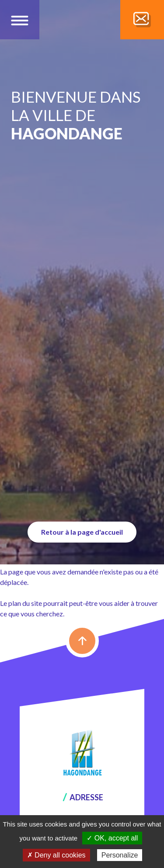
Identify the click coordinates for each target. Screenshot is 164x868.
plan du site (25, 603)
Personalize (120, 855)
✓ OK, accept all (112, 838)
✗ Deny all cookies (56, 855)
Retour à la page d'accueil (82, 532)
